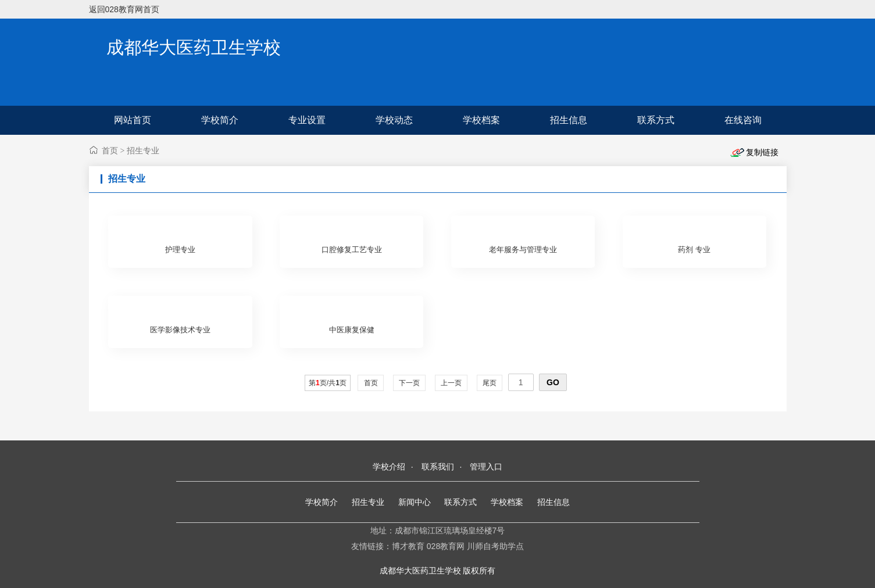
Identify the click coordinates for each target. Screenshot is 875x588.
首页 (110, 150)
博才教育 (408, 546)
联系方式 (656, 120)
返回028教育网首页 (124, 9)
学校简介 (220, 120)
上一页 (451, 383)
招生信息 (569, 120)
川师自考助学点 (495, 546)
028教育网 (446, 546)
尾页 (490, 383)
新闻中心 (415, 502)
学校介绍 (389, 467)
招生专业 (143, 150)
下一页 (410, 383)
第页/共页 (328, 383)
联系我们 (438, 467)
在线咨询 (743, 120)
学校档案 (481, 120)
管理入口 (486, 467)
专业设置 (307, 120)
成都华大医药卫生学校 (194, 47)
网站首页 (133, 120)
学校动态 (394, 120)
